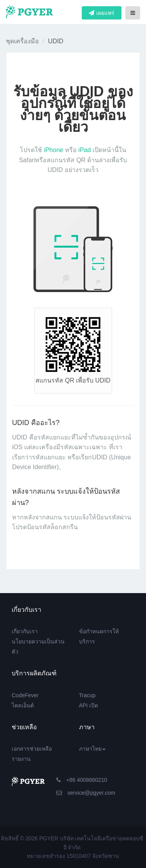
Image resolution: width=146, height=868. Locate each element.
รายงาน (21, 759)
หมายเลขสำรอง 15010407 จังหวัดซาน (73, 856)
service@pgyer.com (86, 793)
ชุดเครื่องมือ (22, 41)
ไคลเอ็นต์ (23, 705)
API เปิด (89, 705)
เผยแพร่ (102, 13)
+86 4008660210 (82, 780)
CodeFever (25, 695)
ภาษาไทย (92, 749)
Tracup (87, 695)
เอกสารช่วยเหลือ (32, 749)
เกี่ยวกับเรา (25, 631)
